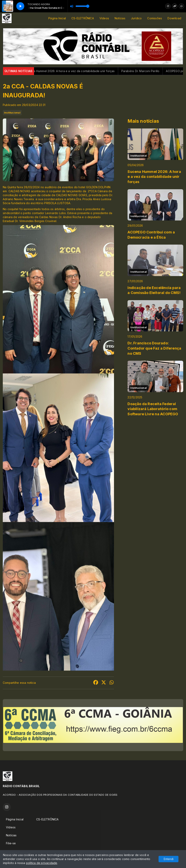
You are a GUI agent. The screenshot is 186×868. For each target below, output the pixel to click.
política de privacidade (42, 863)
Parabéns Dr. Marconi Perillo (146, 71)
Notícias (120, 18)
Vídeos (104, 18)
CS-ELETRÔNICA (83, 18)
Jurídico (136, 18)
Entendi (169, 859)
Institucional (12, 113)
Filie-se (11, 843)
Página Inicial (57, 18)
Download (174, 18)
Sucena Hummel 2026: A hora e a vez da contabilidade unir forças (76, 71)
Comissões (155, 18)
